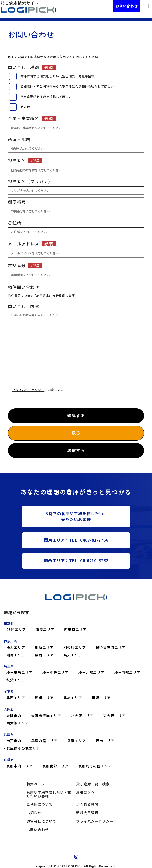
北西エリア (16, 698)
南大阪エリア (18, 723)
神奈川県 (10, 641)
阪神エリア (105, 741)
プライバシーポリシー (28, 390)
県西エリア (44, 655)
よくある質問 (87, 804)
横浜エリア (16, 647)
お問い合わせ (127, 6)
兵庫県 (9, 734)
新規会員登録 (87, 813)
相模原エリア (75, 647)
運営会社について (41, 821)
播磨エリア (76, 741)
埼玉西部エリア (127, 673)
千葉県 (9, 692)
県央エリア (73, 655)
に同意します (38, 390)
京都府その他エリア (95, 766)
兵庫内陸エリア (44, 741)
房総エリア (101, 698)
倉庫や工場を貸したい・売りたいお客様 (49, 794)
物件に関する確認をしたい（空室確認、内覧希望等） (59, 76)
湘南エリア (16, 655)
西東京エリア (75, 630)
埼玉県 (9, 666)
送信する (76, 450)
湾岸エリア (45, 630)
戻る (76, 433)
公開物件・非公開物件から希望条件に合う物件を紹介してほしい (67, 86)
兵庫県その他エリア (23, 748)
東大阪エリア (114, 716)
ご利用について (40, 804)
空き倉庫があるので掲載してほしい (46, 97)
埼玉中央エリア (55, 673)
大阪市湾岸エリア (46, 716)
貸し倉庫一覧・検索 (93, 784)
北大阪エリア (82, 716)
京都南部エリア (55, 766)
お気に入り (85, 792)
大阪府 (9, 709)
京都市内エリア (19, 766)
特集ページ (36, 784)
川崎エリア (44, 647)
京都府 (9, 760)
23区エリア (16, 630)
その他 (25, 107)
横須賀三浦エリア (111, 647)
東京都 (9, 623)
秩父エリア (16, 680)
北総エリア (73, 698)
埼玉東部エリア (19, 673)
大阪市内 (14, 716)
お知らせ (34, 813)
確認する (76, 416)
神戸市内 (14, 741)
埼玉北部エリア (91, 673)
